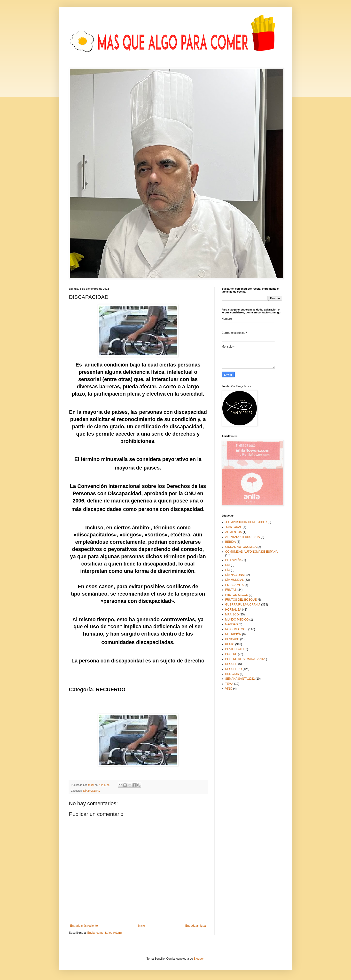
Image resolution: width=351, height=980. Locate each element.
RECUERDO (234, 669)
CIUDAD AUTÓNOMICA (241, 547)
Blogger (199, 959)
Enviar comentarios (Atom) (105, 933)
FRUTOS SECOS (237, 595)
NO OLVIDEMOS (236, 629)
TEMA (229, 684)
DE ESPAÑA (234, 560)
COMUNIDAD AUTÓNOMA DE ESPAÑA (251, 552)
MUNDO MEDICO (237, 620)
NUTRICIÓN (233, 634)
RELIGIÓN (232, 674)
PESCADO (232, 639)
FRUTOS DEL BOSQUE (241, 600)
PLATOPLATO (234, 649)
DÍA (228, 570)
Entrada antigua (196, 926)
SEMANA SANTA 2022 (240, 679)
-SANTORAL (234, 527)
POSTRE (231, 654)
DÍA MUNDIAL (92, 791)
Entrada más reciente (84, 926)
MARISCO (232, 614)
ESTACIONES (234, 585)
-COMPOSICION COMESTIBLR (246, 522)
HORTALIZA (233, 610)
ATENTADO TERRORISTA (243, 537)
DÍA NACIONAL (235, 575)
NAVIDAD (232, 624)
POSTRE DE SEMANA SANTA (245, 659)
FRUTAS (231, 590)
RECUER (231, 664)
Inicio (141, 926)
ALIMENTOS (234, 532)
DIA (228, 565)
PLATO (230, 644)
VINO (229, 689)
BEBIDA (231, 542)
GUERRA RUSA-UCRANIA (243, 605)
